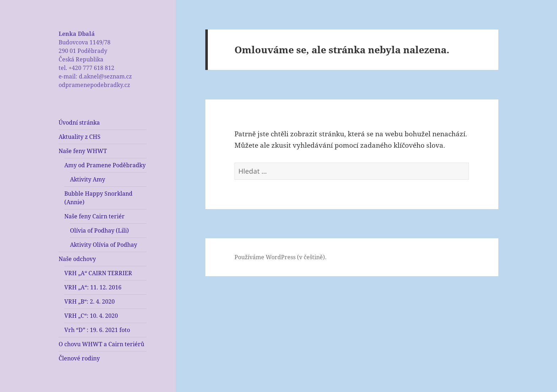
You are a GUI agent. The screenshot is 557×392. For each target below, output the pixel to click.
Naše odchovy (77, 259)
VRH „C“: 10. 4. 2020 (91, 316)
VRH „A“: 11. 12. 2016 (93, 287)
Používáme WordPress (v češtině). (280, 257)
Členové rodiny (79, 358)
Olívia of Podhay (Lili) (99, 230)
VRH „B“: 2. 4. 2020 (90, 301)
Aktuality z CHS (80, 137)
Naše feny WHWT (83, 151)
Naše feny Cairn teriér (94, 216)
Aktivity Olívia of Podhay (104, 245)
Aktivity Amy (88, 179)
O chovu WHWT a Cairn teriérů (101, 344)
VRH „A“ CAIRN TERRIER (98, 273)
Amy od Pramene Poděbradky (105, 165)
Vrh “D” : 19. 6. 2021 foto (97, 330)
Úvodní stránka (79, 123)
